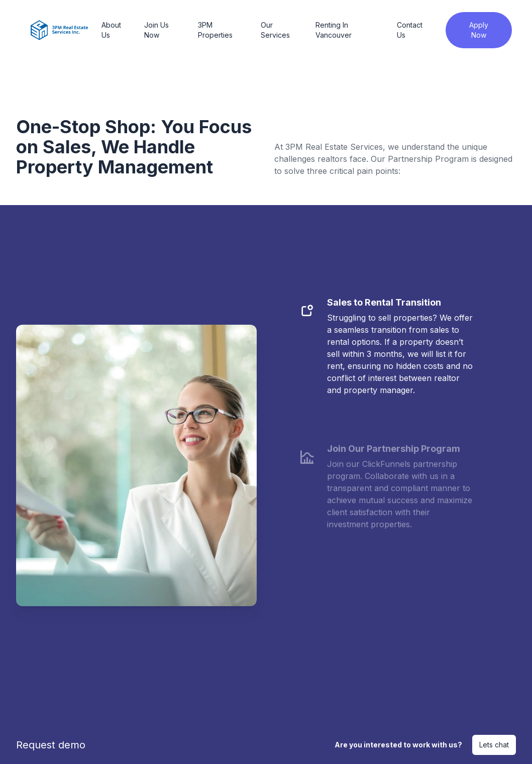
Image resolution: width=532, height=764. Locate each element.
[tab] (386, 352)
